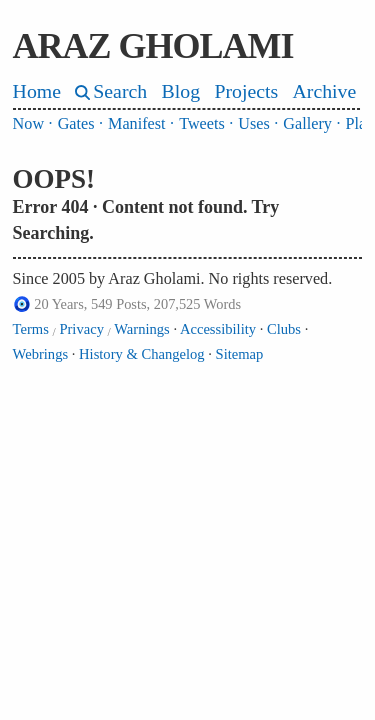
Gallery (307, 124)
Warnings (142, 329)
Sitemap (240, 354)
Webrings (41, 354)
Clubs (284, 329)
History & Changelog (142, 354)
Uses (253, 124)
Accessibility (218, 329)
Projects (246, 91)
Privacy (81, 329)
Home (37, 91)
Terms (31, 329)
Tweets (202, 124)
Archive (325, 91)
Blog (181, 91)
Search (120, 91)
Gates (76, 124)
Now (28, 124)
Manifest (137, 124)
